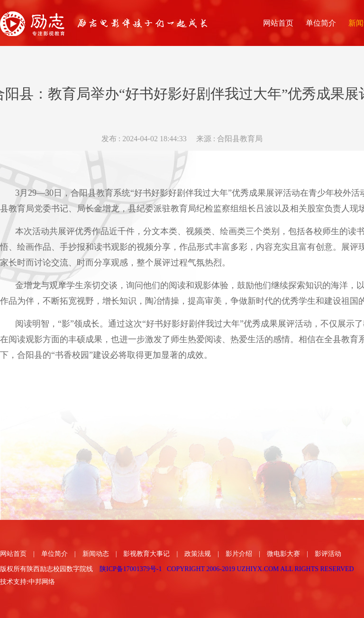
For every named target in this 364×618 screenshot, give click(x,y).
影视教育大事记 (146, 554)
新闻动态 (96, 554)
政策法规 (198, 554)
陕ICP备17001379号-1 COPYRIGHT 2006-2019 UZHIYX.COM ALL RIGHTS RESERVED (227, 569)
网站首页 (13, 554)
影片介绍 (239, 554)
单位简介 (55, 554)
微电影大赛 (283, 554)
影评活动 (328, 554)
